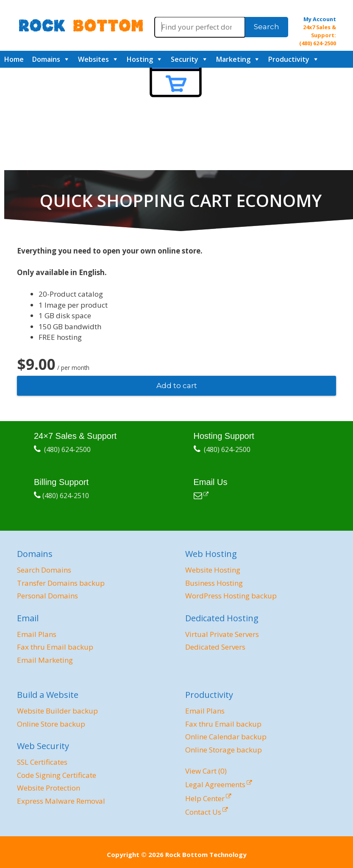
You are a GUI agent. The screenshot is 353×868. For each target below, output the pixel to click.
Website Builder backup (57, 711)
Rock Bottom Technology (206, 854)
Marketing (233, 59)
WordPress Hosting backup (231, 596)
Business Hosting (214, 583)
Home (14, 59)
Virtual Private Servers (222, 634)
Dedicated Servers (215, 647)
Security (185, 59)
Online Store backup (51, 724)
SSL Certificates (42, 762)
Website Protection (49, 788)
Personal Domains (47, 596)
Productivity (289, 59)
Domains (46, 59)
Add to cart (177, 386)
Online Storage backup (224, 750)
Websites (93, 59)
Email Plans (37, 634)
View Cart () (206, 771)
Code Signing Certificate (57, 775)
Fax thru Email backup (55, 647)
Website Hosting (213, 570)
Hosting (140, 59)
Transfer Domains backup (61, 583)
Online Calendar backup (226, 737)
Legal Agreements (215, 784)
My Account (320, 19)
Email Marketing (45, 660)
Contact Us (203, 812)
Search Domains (44, 570)
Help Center (205, 798)
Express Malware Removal (61, 801)
